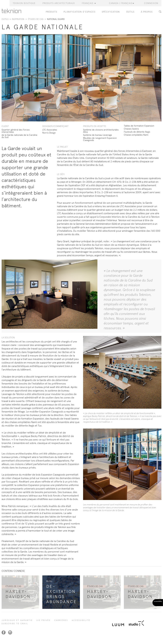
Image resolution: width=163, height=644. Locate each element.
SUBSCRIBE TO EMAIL (15, 623)
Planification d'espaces (79, 12)
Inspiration (18, 19)
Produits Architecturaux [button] (59, 3)
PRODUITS (51, 12)
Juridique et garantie (17, 620)
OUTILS (130, 12)
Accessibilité (81, 620)
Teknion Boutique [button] (24, 3)
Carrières (61, 620)
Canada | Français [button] (121, 3)
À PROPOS (147, 12)
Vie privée (43, 620)
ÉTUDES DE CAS (36, 19)
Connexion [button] (151, 3)
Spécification (111, 12)
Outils (5, 19)
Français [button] (89, 3)
